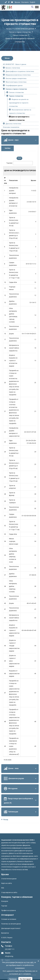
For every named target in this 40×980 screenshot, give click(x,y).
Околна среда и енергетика (16, 78)
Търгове (4, 906)
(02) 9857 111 (10, 949)
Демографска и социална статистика (20, 71)
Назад (5, 820)
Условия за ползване (9, 919)
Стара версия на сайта (9, 892)
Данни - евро (21, 140)
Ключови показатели (11, 127)
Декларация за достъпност (11, 928)
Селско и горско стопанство (20, 32)
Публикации (21, 812)
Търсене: (9, 163)
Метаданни (21, 789)
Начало (9, 29)
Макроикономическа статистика (18, 75)
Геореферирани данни (14, 86)
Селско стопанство (16, 92)
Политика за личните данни (11, 924)
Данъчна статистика (13, 124)
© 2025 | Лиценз (7, 938)
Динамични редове (21, 779)
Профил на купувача (9, 910)
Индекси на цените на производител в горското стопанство (19, 103)
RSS (3, 888)
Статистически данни (9, 879)
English (32, 2)
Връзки (17, 2)
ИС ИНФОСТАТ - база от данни (15, 64)
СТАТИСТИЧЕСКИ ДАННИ (24, 29)
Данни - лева (21, 769)
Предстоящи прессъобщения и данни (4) (21, 800)
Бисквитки (5, 933)
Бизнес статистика (13, 68)
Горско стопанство (20, 35)
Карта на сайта (7, 883)
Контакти (25, 2)
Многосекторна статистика (16, 82)
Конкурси (5, 901)
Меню (7, 58)
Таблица (8, 148)
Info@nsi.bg (9, 956)
